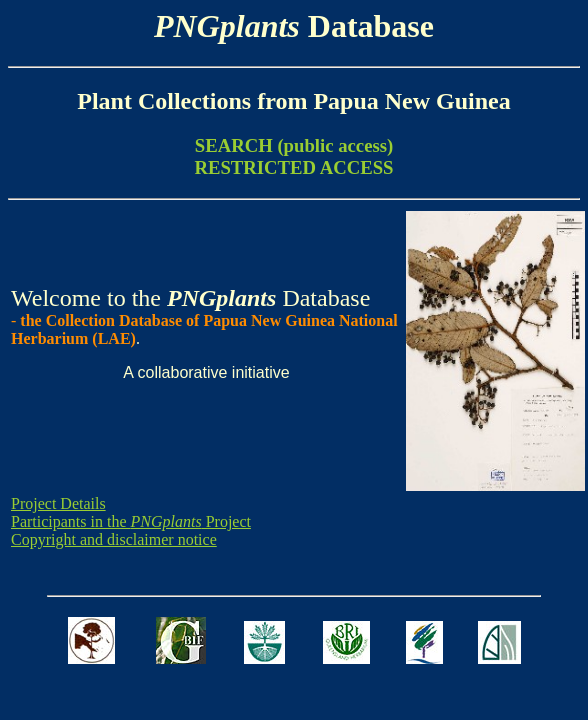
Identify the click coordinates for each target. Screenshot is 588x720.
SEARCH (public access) (294, 145)
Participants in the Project (131, 521)
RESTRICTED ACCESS (293, 167)
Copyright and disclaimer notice (114, 539)
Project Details (58, 503)
